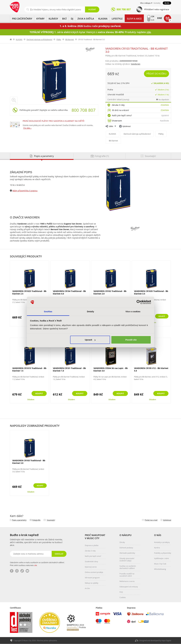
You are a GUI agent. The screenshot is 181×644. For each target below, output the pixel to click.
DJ (72, 19)
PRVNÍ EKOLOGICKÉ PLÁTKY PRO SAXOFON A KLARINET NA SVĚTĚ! (54, 121)
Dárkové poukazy (126, 548)
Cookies (123, 597)
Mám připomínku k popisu (25, 191)
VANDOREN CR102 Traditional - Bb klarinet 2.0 (110, 292)
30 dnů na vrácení (120, 110)
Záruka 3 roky (118, 105)
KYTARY (40, 19)
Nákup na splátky (92, 583)
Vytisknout (126, 126)
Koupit (161, 316)
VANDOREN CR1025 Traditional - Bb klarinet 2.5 (29, 292)
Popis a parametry (19, 520)
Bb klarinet (70, 39)
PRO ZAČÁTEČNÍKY (22, 19)
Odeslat (59, 554)
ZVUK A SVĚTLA (86, 19)
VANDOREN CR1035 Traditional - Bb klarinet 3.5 (151, 292)
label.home (11, 39)
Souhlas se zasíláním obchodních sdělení (128, 567)
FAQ (121, 592)
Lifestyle (117, 19)
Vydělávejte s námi (161, 558)
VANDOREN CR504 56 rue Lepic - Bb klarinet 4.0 (111, 369)
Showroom (117, 121)
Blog (167, 3)
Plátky (59, 39)
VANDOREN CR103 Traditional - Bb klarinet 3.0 (29, 462)
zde (35, 565)
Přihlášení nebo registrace (157, 9)
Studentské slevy (91, 561)
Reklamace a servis (127, 581)
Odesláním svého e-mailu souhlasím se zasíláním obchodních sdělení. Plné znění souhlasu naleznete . (37, 564)
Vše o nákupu (145, 3)
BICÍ (64, 19)
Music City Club (160, 564)
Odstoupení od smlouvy (129, 587)
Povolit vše (131, 340)
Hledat (92, 9)
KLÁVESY (53, 19)
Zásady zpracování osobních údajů (127, 559)
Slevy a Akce (134, 19)
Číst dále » (27, 128)
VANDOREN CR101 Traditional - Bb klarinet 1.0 (69, 369)
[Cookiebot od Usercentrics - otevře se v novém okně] (139, 302)
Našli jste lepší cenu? (122, 115)
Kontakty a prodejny (162, 542)
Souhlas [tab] (48, 311)
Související (51, 520)
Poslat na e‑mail (151, 520)
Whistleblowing (160, 569)
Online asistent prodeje (94, 572)
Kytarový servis (91, 567)
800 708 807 (84, 110)
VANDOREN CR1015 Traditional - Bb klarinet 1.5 (29, 369)
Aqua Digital (166, 641)
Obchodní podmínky (127, 553)
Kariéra (157, 548)
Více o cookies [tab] (133, 311)
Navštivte (164, 121)
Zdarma (165, 105)
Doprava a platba (92, 545)
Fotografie (36, 520)
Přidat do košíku (157, 74)
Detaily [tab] (90, 311)
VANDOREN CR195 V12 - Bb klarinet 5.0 (151, 369)
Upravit (90, 340)
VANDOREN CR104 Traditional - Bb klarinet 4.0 (69, 292)
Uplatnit (165, 115)
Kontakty (157, 3)
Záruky (122, 542)
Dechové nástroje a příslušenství (39, 39)
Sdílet (111, 126)
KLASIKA (103, 19)
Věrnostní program (92, 578)
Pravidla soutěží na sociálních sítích (127, 575)
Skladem (31, 400)
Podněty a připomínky (163, 553)
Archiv (87, 588)
